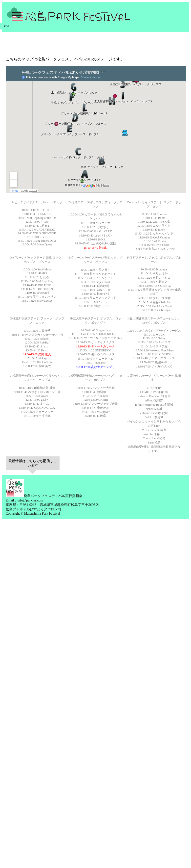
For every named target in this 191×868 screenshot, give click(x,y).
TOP (7, 26)
